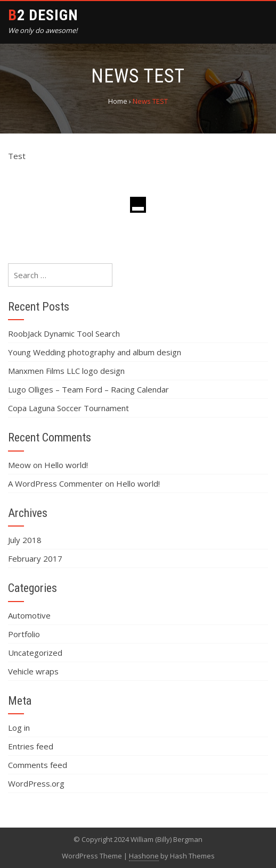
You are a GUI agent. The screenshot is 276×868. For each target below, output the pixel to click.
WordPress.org (36, 783)
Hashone (144, 856)
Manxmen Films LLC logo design (66, 371)
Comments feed (38, 765)
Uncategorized (35, 653)
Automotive (29, 615)
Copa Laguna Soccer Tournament (68, 408)
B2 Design (43, 15)
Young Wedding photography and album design (95, 352)
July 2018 (25, 540)
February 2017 (35, 558)
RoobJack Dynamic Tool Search (64, 333)
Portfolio (24, 634)
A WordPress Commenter (55, 483)
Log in (19, 728)
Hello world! (66, 465)
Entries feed (31, 746)
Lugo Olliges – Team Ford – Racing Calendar (88, 389)
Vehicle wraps (33, 671)
